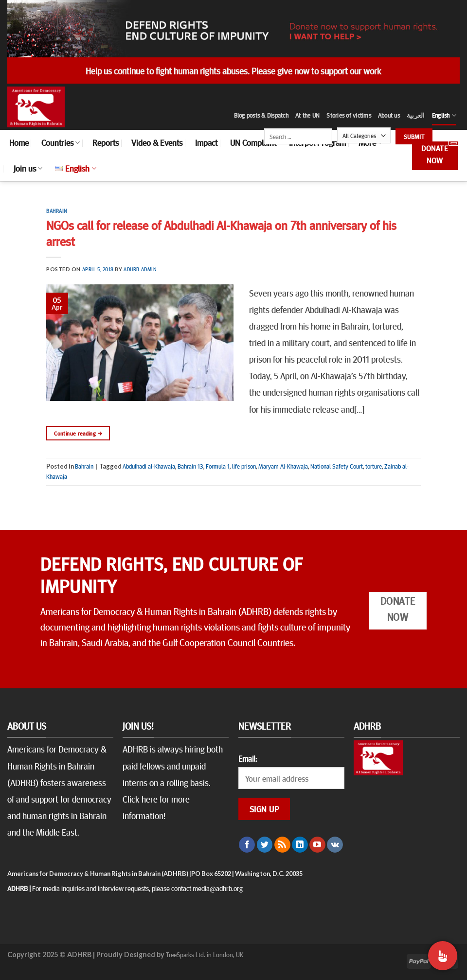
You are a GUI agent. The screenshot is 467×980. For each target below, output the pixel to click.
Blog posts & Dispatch (261, 115)
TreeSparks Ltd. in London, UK (205, 954)
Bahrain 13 (190, 466)
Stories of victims (349, 115)
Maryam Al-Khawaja (283, 466)
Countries (61, 142)
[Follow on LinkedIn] (300, 845)
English (444, 115)
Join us (28, 168)
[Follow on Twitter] (265, 845)
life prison (244, 466)
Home (19, 142)
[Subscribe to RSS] (282, 845)
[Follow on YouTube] (317, 845)
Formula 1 (218, 466)
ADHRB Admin (140, 269)
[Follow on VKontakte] (335, 845)
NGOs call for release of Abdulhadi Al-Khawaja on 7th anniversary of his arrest (221, 233)
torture (374, 466)
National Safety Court (337, 466)
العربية (416, 115)
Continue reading (78, 433)
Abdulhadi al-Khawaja (149, 466)
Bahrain (57, 211)
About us (389, 115)
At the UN (307, 115)
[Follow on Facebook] (247, 845)
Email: (248, 758)
